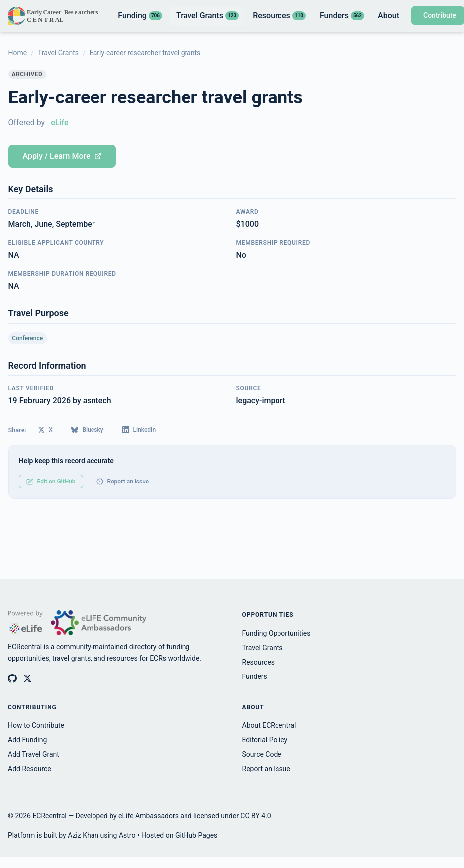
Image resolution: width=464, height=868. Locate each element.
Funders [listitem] (342, 16)
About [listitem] (389, 16)
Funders (255, 676)
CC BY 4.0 (255, 816)
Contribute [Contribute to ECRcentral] (440, 15)
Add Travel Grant (34, 754)
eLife (59, 123)
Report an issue (123, 482)
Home (18, 53)
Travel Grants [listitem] (207, 16)
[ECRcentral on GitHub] (12, 678)
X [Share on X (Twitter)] (45, 430)
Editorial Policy (265, 740)
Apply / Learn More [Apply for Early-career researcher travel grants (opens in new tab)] (62, 156)
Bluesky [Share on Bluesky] (87, 430)
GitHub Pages (196, 835)
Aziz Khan (83, 835)
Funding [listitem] (140, 16)
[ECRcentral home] (54, 16)
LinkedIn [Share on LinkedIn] (139, 430)
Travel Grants (58, 53)
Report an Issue (266, 769)
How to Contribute (36, 725)
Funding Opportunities (277, 633)
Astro (127, 835)
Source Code (262, 754)
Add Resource (30, 769)
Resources (259, 662)
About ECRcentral (269, 725)
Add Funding (27, 740)
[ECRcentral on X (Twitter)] (27, 678)
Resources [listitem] (279, 16)
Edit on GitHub (51, 482)
